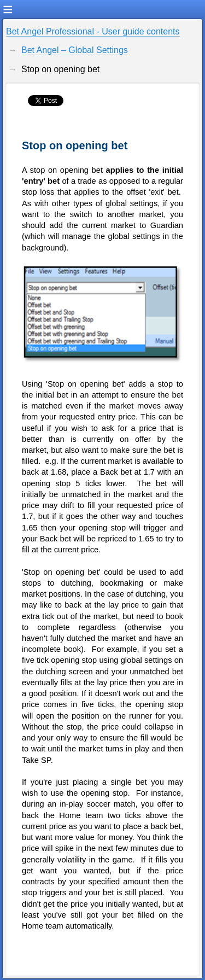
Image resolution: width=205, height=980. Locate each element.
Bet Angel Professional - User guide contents (93, 31)
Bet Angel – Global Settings (75, 50)
